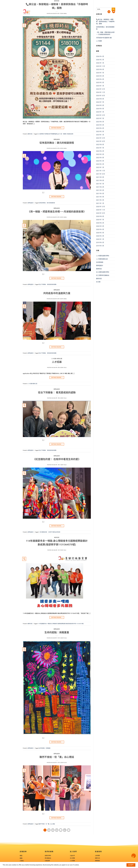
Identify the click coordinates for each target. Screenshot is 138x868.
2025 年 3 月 (100, 83)
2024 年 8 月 (100, 99)
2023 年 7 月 (100, 118)
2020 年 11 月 (100, 210)
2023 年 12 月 (100, 115)
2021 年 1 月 (100, 203)
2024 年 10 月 (100, 96)
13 (65, 830)
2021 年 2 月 (100, 200)
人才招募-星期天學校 (103, 256)
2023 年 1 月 (100, 135)
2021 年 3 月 (100, 197)
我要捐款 (102, 12)
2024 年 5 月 (100, 105)
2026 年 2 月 (100, 60)
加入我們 (86, 12)
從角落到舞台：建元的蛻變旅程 (47, 203)
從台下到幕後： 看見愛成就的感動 (48, 284)
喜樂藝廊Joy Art (60, 12)
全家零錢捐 (100, 262)
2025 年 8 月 (100, 69)
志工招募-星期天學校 (103, 272)
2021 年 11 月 (100, 171)
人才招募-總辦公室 (33, 384)
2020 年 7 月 (100, 220)
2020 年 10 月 (100, 213)
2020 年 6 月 (100, 223)
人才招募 (99, 41)
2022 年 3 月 (100, 161)
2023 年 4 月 (100, 128)
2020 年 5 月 (100, 226)
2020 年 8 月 (100, 216)
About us (53, 12)
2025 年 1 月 (100, 86)
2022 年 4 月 (100, 158)
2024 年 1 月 (100, 112)
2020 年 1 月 (100, 239)
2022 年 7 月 (100, 148)
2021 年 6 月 (100, 187)
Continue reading (57, 128)
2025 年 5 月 (100, 76)
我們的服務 (68, 12)
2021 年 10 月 (100, 174)
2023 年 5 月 (100, 125)
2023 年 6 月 (100, 122)
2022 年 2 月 (100, 164)
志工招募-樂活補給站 (103, 275)
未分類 (98, 282)
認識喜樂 (45, 12)
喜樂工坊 (94, 12)
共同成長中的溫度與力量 (104, 38)
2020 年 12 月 (100, 207)
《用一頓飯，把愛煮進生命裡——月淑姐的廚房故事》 (105, 33)
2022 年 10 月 (100, 141)
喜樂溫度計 (31, 203)
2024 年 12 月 (100, 89)
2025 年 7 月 (100, 73)
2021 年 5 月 (100, 190)
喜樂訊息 (77, 12)
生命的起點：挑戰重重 (45, 748)
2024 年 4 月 (100, 109)
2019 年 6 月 (100, 243)
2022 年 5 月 (100, 154)
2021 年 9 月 (100, 177)
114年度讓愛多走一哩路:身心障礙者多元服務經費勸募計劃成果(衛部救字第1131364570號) (61, 624)
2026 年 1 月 (100, 63)
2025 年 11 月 (100, 66)
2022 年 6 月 (100, 151)
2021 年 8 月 (100, 180)
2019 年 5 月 (100, 246)
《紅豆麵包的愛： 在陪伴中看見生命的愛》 (50, 532)
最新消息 (30, 134)
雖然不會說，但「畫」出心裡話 (47, 824)
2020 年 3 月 (100, 233)
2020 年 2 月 (100, 236)
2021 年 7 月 (100, 184)
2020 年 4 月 (100, 229)
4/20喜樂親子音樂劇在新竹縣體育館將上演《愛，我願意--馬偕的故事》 (56, 134)
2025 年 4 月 (100, 79)
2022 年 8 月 (100, 145)
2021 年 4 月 (100, 194)
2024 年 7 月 (100, 102)
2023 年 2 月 (100, 132)
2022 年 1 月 (100, 167)
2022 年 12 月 (100, 138)
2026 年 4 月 (100, 56)
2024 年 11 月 (100, 92)
